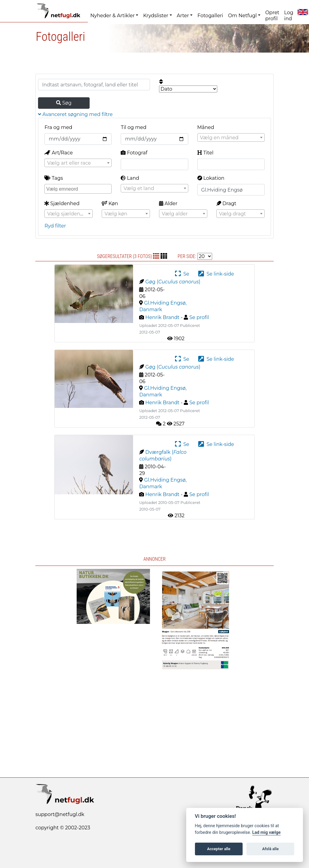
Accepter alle (219, 849)
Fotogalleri (210, 16)
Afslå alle (271, 849)
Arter (183, 16)
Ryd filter (55, 226)
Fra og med (58, 127)
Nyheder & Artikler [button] (112, 16)
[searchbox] (79, 189)
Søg (64, 103)
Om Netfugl (242, 16)
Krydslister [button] (156, 16)
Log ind (289, 16)
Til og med (134, 127)
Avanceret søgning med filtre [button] (75, 114)
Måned (206, 127)
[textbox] (231, 138)
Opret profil (272, 16)
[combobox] (231, 137)
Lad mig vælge (266, 833)
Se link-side (216, 274)
